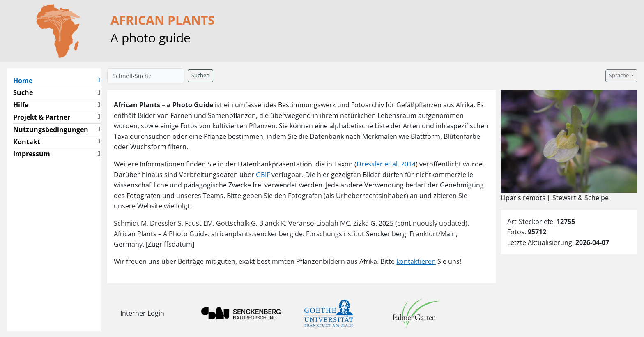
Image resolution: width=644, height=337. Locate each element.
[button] (99, 81)
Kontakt (27, 142)
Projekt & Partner (42, 117)
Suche (23, 92)
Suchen (200, 75)
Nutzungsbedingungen (51, 129)
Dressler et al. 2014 (386, 164)
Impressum (32, 154)
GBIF (263, 175)
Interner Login (142, 313)
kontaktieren (416, 261)
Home (26, 80)
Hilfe (21, 105)
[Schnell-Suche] (146, 76)
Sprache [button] (620, 75)
